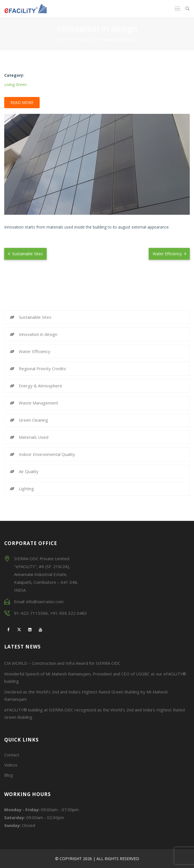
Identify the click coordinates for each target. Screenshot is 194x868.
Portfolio (84, 39)
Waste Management (39, 403)
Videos (11, 765)
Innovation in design (38, 334)
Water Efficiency (169, 254)
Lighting (26, 489)
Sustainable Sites (25, 254)
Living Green (15, 84)
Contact (12, 755)
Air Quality (29, 471)
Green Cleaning (33, 420)
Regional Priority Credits (42, 369)
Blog (9, 775)
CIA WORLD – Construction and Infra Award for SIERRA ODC (62, 663)
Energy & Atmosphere (40, 386)
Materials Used (34, 437)
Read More (22, 102)
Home (64, 39)
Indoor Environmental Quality (47, 454)
